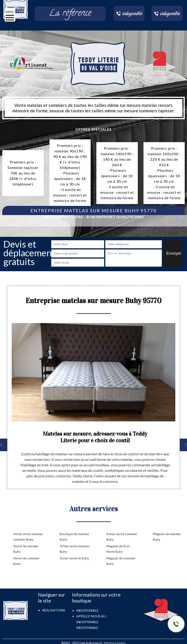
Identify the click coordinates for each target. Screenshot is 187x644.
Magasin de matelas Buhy (167, 537)
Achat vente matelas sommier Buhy (28, 537)
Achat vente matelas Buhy (75, 549)
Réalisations (54, 610)
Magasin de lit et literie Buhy (118, 549)
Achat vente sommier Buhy (122, 537)
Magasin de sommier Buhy (121, 561)
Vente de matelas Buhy (26, 549)
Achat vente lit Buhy (74, 558)
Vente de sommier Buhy (26, 561)
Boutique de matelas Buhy (75, 537)
